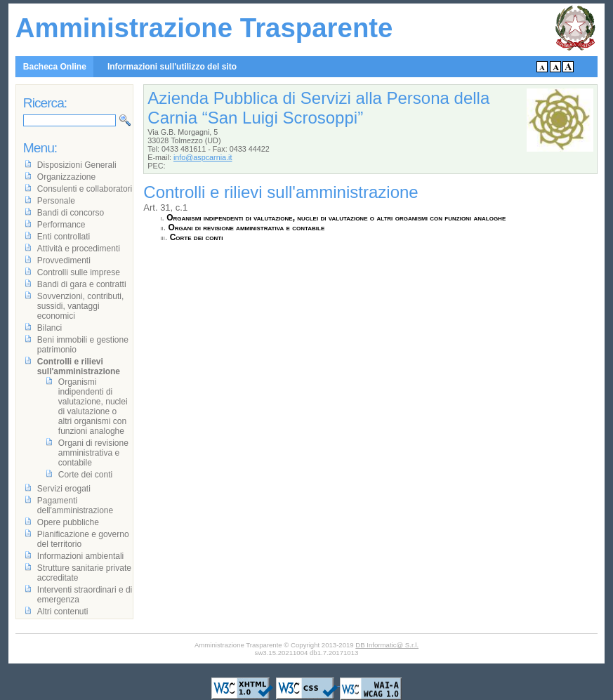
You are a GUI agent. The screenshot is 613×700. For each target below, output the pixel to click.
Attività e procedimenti (79, 249)
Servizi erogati (64, 489)
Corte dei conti (197, 237)
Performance (61, 225)
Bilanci (50, 328)
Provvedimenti (64, 260)
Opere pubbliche (68, 522)
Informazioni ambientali (80, 556)
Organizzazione (66, 177)
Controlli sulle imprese (79, 272)
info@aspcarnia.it (203, 157)
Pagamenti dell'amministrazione (75, 506)
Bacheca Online (55, 67)
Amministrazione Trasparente (204, 28)
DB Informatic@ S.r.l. (387, 645)
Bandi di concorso (71, 213)
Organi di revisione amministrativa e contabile (246, 227)
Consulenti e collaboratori (85, 189)
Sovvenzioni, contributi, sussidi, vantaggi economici (80, 306)
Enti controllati (64, 237)
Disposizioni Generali (77, 165)
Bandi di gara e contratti (82, 284)
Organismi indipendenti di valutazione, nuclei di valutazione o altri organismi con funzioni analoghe (336, 218)
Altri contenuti (63, 612)
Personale (56, 201)
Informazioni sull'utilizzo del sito (172, 67)
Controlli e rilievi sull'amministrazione (79, 366)
